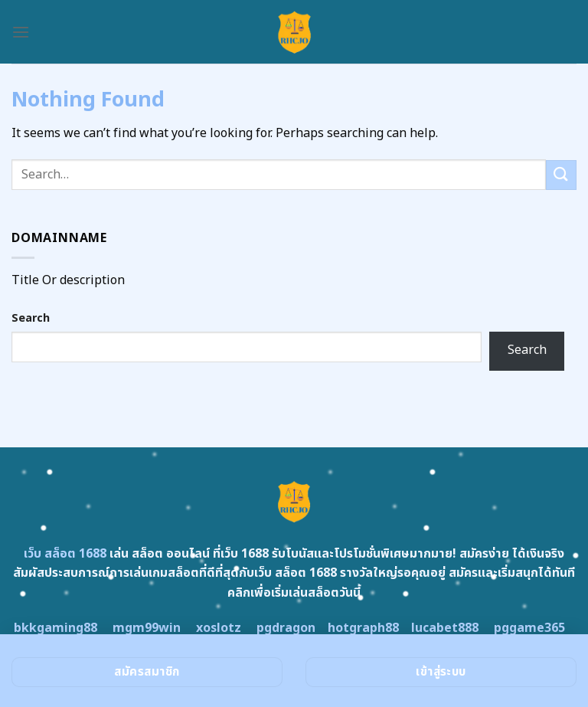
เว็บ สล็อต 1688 (65, 554)
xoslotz (219, 628)
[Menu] (21, 32)
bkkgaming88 (56, 628)
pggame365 (529, 628)
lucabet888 (445, 628)
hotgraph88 (363, 628)
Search (31, 318)
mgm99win (147, 628)
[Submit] (561, 175)
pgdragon (286, 628)
